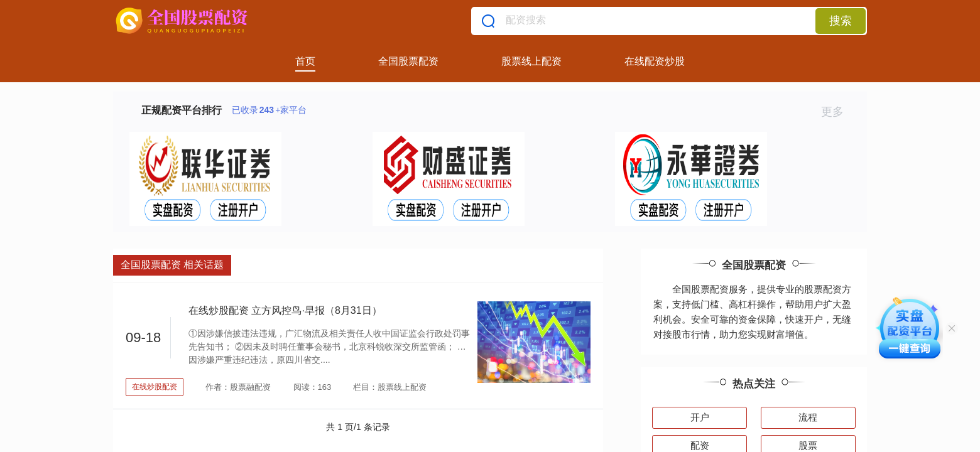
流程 (808, 417)
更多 (838, 112)
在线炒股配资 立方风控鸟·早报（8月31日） (285, 310)
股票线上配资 (531, 61)
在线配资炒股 (655, 61)
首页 (305, 61)
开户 (700, 417)
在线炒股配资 (155, 387)
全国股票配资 (408, 61)
